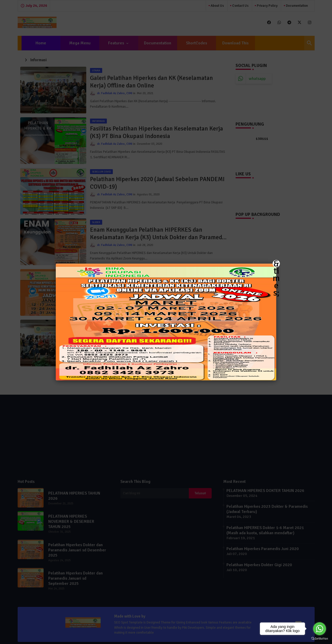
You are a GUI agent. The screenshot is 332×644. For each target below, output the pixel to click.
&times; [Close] (276, 264)
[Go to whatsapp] (320, 629)
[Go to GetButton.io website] (320, 639)
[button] (166, 322)
